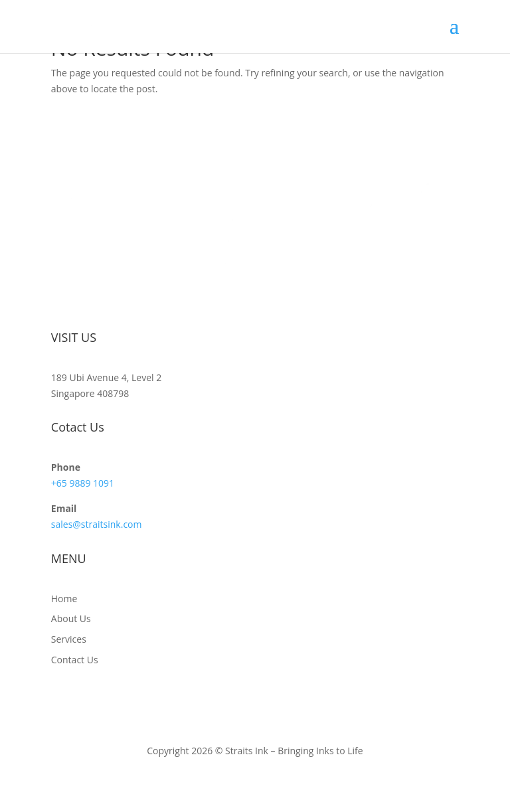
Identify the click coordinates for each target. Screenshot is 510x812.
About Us (71, 618)
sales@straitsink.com (97, 524)
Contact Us (75, 660)
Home (64, 599)
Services (69, 639)
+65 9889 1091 (83, 483)
